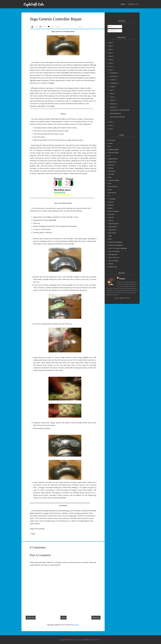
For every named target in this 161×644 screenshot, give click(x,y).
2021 (110, 53)
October (113, 80)
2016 (110, 70)
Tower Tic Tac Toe (114, 257)
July (112, 90)
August (113, 87)
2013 (110, 129)
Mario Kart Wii (113, 187)
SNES (110, 239)
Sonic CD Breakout (114, 251)
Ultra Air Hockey (113, 261)
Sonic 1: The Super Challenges (118, 248)
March (112, 100)
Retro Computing (113, 211)
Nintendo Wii (112, 193)
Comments (112, 31)
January (113, 107)
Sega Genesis (113, 227)
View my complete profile (122, 298)
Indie (110, 177)
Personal (111, 202)
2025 (110, 46)
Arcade (110, 143)
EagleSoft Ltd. (133, 4)
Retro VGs (111, 214)
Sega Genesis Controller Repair (120, 110)
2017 (110, 67)
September (114, 83)
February (113, 104)
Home (123, 4)
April (112, 97)
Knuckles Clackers (114, 180)
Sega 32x (111, 217)
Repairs (111, 208)
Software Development (115, 245)
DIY (109, 156)
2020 (110, 56)
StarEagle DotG (113, 254)
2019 (110, 60)
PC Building (112, 199)
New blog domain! (116, 113)
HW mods (111, 174)
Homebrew (112, 171)
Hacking (111, 168)
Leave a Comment (55, 27)
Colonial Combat (113, 153)
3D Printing (112, 140)
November (114, 76)
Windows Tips (113, 267)
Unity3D (111, 264)
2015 (110, 122)
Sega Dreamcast (113, 224)
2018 (110, 63)
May (112, 93)
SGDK (110, 236)
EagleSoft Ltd (112, 162)
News (110, 190)
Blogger (76, 625)
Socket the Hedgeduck (115, 242)
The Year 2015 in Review (117, 117)
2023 (110, 49)
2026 (110, 43)
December (114, 73)
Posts (110, 27)
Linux (110, 183)
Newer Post (31, 618)
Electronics (112, 165)
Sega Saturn (112, 233)
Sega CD (111, 220)
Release (111, 205)
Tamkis (122, 279)
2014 (110, 125)
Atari (110, 146)
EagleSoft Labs (34, 4)
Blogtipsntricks (96, 640)
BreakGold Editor (114, 149)
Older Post (96, 618)
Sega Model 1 (112, 230)
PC (109, 196)
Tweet (80, 27)
